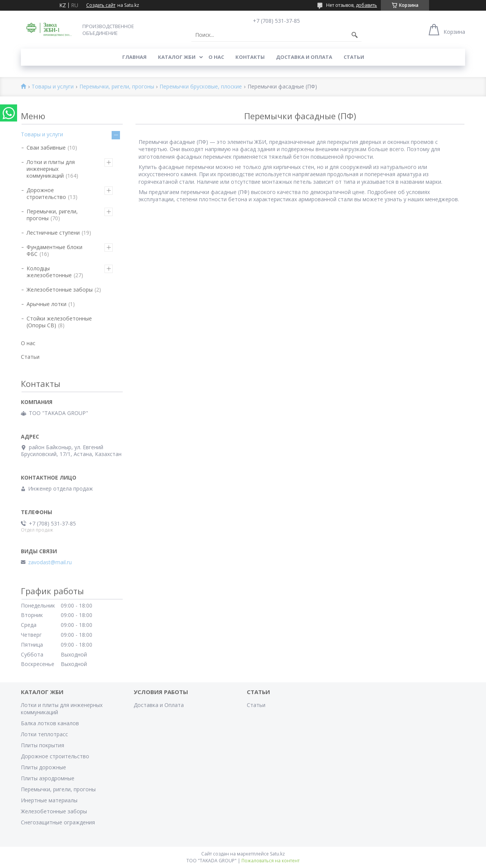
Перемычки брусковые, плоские (201, 87)
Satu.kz (277, 854)
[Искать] (355, 35)
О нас (216, 57)
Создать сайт (101, 5)
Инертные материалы (49, 800)
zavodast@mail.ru (50, 562)
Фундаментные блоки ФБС (54, 250)
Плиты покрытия (43, 745)
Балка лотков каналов (50, 723)
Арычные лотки (47, 304)
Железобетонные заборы (60, 290)
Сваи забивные (46, 148)
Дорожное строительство (46, 193)
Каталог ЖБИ (177, 57)
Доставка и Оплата (304, 57)
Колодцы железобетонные (49, 272)
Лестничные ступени (53, 233)
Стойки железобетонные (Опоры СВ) (59, 322)
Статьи (354, 57)
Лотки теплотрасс (44, 734)
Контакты (250, 57)
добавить (366, 5)
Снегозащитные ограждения (58, 822)
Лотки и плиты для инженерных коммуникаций (51, 169)
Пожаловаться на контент (271, 861)
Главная (134, 57)
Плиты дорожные (43, 767)
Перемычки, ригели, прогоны (117, 87)
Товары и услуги (53, 87)
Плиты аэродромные (48, 778)
